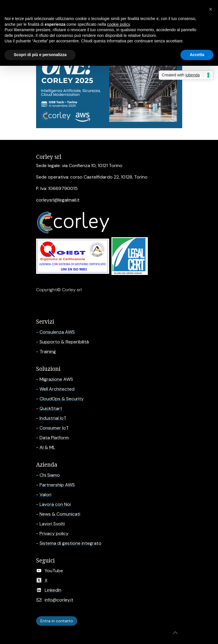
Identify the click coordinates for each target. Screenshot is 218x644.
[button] (175, 633)
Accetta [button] (197, 55)
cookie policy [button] (118, 24)
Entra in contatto (57, 621)
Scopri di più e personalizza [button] (40, 55)
